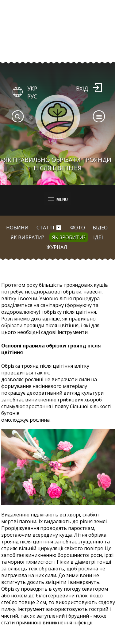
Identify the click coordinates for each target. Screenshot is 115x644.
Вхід (82, 88)
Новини (17, 228)
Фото (78, 228)
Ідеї (98, 237)
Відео (100, 228)
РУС (32, 96)
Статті (45, 228)
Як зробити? (69, 237)
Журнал (57, 247)
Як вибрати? (27, 237)
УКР (32, 88)
